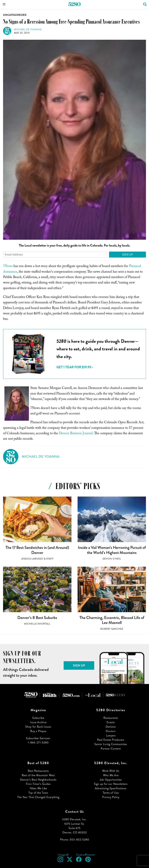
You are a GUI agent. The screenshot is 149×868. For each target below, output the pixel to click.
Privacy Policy (111, 797)
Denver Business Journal (76, 434)
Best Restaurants (38, 771)
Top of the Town (38, 793)
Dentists (111, 727)
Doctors (111, 731)
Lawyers (111, 735)
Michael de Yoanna (28, 29)
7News (8, 267)
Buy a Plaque (38, 731)
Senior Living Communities (111, 744)
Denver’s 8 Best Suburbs (37, 618)
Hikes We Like (38, 788)
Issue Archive (38, 722)
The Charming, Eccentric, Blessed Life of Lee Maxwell (112, 620)
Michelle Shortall (37, 624)
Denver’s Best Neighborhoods (38, 780)
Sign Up (128, 254)
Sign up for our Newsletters (111, 784)
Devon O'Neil (112, 559)
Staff (50, 559)
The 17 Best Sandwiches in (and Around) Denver (37, 550)
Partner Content (111, 749)
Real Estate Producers (111, 740)
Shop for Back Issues (38, 727)
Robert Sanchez (112, 629)
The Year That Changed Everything (38, 797)
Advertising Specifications (111, 788)
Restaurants (111, 718)
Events (111, 722)
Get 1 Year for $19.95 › (75, 367)
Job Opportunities (111, 780)
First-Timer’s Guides (38, 784)
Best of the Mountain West (38, 775)
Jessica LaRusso (32, 559)
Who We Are (111, 775)
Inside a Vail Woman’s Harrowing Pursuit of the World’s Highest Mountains (112, 550)
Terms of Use (111, 793)
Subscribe (38, 718)
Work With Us (111, 771)
